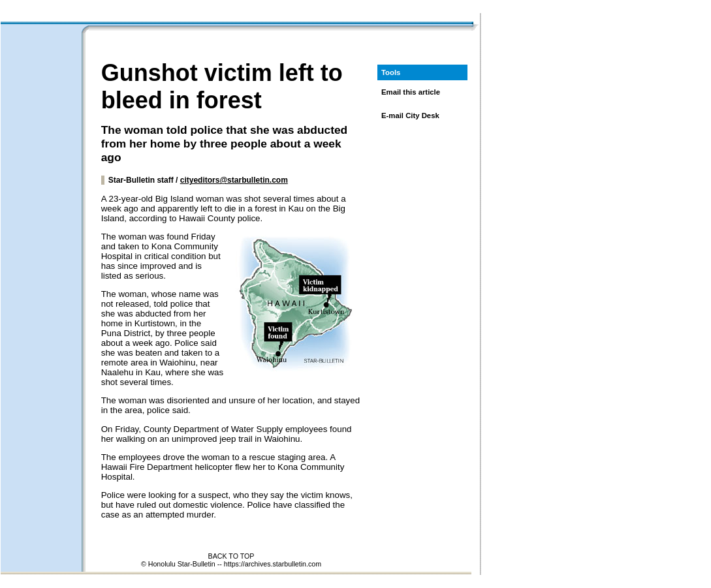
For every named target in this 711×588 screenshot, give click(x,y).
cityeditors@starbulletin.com (234, 180)
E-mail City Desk (410, 116)
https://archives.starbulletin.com (273, 564)
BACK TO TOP (231, 556)
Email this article (411, 92)
